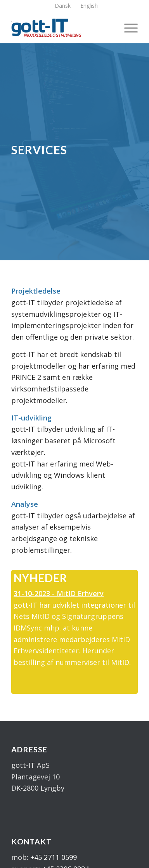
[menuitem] (63, 6)
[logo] (62, 27)
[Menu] (127, 27)
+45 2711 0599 (54, 857)
